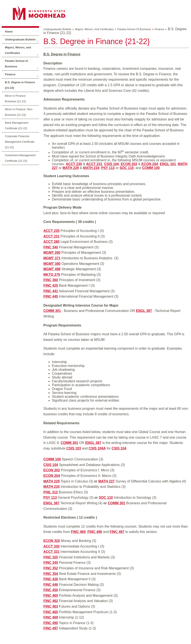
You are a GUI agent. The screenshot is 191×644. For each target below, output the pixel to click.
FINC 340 (51, 247)
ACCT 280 (51, 242)
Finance (10, 74)
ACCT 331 (51, 552)
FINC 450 (51, 590)
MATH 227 (106, 481)
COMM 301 (52, 311)
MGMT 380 (52, 264)
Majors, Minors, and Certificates (18, 50)
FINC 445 (51, 296)
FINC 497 (117, 532)
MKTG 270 (52, 275)
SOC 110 (127, 168)
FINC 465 (51, 612)
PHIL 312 (51, 492)
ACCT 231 (94, 164)
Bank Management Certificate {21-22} (17, 125)
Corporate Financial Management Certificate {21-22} (20, 142)
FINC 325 (51, 557)
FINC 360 (51, 280)
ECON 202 (129, 164)
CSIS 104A (97, 448)
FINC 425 (51, 286)
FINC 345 (51, 563)
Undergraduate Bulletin (20, 39)
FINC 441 (51, 291)
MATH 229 (71, 168)
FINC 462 (51, 601)
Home (9, 32)
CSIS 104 (112, 164)
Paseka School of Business (16, 64)
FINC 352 (51, 568)
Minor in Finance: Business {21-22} (16, 99)
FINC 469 (78, 532)
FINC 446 (51, 585)
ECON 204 (150, 164)
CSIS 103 (74, 448)
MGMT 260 (52, 253)
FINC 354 (51, 574)
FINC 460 (51, 596)
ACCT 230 (74, 164)
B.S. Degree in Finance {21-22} (20, 85)
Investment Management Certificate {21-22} (20, 158)
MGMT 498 (52, 269)
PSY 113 (108, 168)
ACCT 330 (51, 546)
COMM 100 (151, 168)
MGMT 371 (52, 258)
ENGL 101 (168, 164)
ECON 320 (52, 541)
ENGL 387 (144, 311)
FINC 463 (51, 606)
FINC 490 (95, 532)
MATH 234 (91, 168)
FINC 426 (51, 579)
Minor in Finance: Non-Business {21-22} (19, 112)
